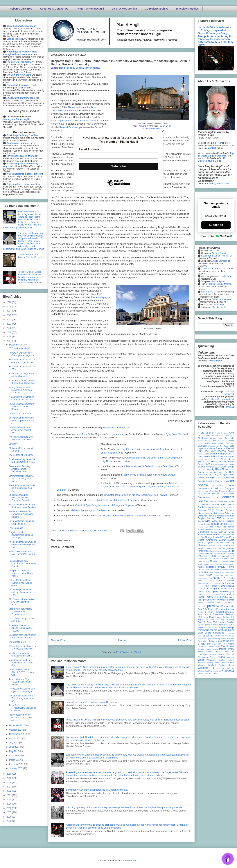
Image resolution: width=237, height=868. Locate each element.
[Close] (163, 131)
